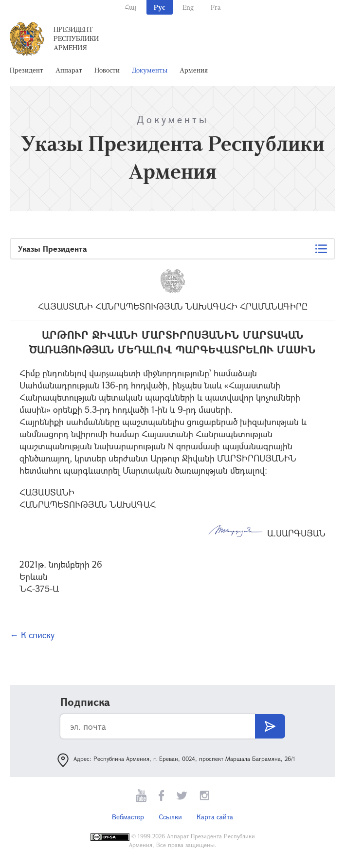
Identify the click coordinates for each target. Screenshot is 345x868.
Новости (107, 70)
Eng (188, 7)
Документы (150, 70)
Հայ (131, 7)
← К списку (32, 635)
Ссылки (170, 817)
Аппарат (69, 70)
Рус (160, 7)
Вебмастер (128, 817)
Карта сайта (215, 817)
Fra (216, 7)
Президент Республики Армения (76, 38)
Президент (27, 70)
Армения (194, 70)
